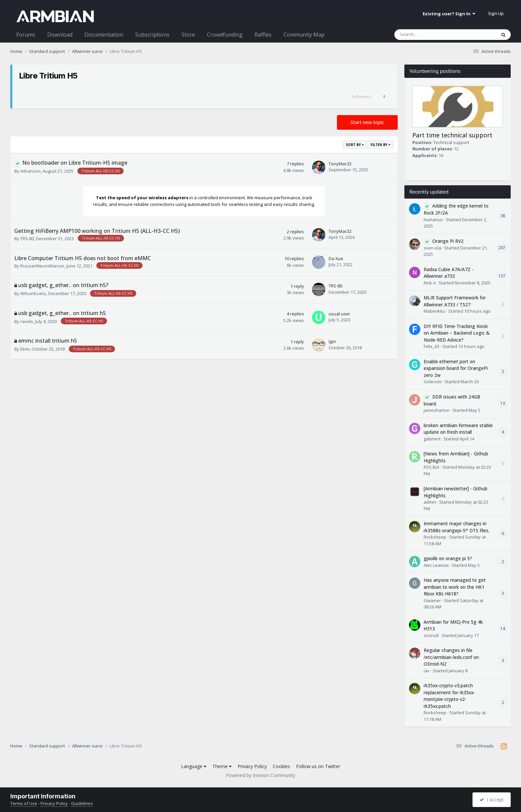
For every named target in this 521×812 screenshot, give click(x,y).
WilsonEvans (33, 293)
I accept (492, 800)
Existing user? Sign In (449, 14)
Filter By (380, 145)
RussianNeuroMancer (42, 266)
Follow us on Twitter (318, 766)
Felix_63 (431, 346)
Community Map (304, 35)
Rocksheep (435, 537)
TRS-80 (27, 239)
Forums (26, 35)
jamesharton (437, 410)
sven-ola (432, 248)
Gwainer (432, 600)
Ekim (25, 349)
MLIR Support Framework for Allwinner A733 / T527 (455, 301)
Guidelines (82, 803)
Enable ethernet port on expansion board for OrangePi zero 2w (456, 368)
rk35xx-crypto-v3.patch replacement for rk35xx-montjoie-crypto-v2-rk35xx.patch (449, 696)
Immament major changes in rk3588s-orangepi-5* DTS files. (457, 527)
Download (60, 35)
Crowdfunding (225, 35)
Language (194, 766)
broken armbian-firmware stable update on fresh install (458, 429)
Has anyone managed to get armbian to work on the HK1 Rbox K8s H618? (455, 587)
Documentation (104, 35)
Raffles (263, 35)
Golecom (433, 382)
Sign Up (496, 13)
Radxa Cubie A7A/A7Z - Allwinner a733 (449, 273)
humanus (433, 220)
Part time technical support (452, 135)
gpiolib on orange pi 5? (448, 558)
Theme (222, 766)
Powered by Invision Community (261, 775)
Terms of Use (24, 803)
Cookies (281, 766)
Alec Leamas (436, 565)
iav (427, 671)
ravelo (27, 321)
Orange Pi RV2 (448, 241)
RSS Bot (431, 467)
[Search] (428, 35)
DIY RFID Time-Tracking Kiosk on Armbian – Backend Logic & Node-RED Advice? (457, 333)
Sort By (355, 145)
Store (188, 35)
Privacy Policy (252, 766)
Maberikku (434, 311)
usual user (339, 314)
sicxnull (431, 635)
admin (430, 502)
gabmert (432, 439)
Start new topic (367, 122)
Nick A (430, 283)
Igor (332, 341)
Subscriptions (152, 35)
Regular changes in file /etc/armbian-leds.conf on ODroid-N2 (451, 657)
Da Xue (336, 258)
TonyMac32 (340, 164)
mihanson (30, 171)
